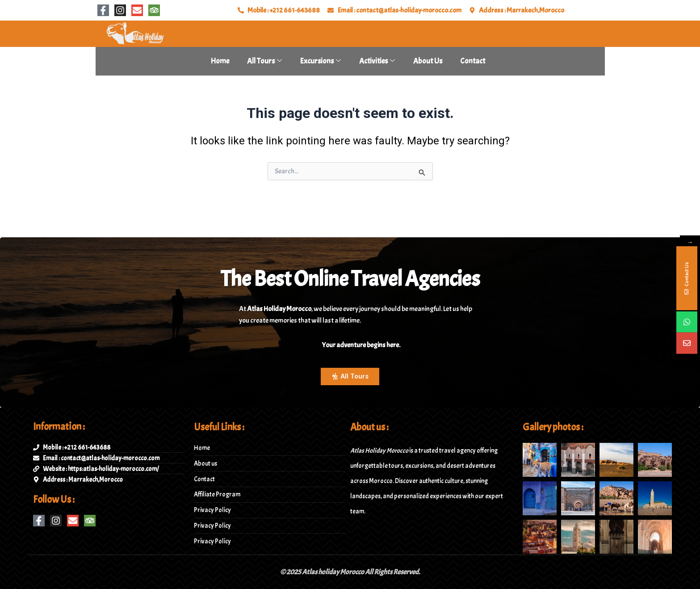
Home (220, 61)
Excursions (321, 61)
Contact (473, 61)
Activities (377, 61)
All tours (264, 61)
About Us (428, 61)
